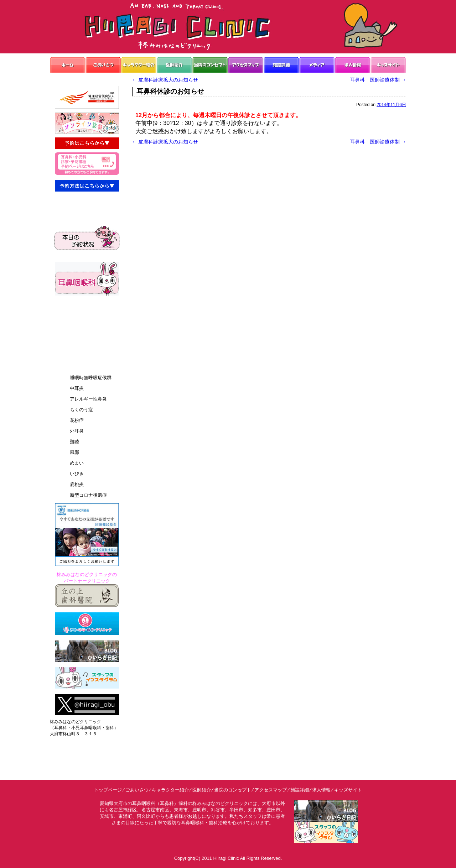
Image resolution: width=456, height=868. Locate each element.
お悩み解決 (77, 316)
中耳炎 (77, 388)
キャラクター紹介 (170, 790)
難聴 (74, 442)
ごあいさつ (137, 790)
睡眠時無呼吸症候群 (91, 378)
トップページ (108, 790)
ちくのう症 (81, 410)
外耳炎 (77, 431)
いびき (77, 474)
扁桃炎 (77, 484)
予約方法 (75, 351)
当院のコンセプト (233, 790)
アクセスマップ (271, 790)
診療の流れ (77, 328)
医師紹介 (202, 790)
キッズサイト (348, 790)
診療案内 (75, 363)
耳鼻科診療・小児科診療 (91, 204)
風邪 (74, 452)
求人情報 (321, 790)
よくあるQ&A (80, 339)
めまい (77, 463)
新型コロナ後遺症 (88, 495)
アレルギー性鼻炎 (88, 399)
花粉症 (77, 420)
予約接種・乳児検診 (87, 216)
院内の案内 (77, 304)
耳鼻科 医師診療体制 (378, 80)
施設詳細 (300, 790)
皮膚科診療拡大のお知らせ (165, 80)
